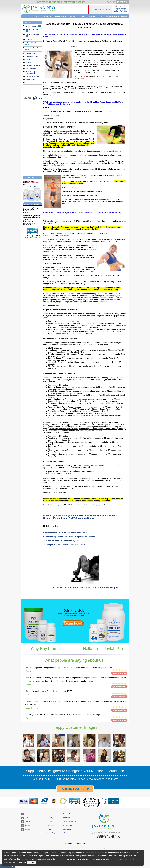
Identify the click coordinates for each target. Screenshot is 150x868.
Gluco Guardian (31, 69)
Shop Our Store (47, 16)
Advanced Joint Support (33, 66)
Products (82, 16)
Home (37, 16)
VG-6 (29, 40)
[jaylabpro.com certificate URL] (34, 99)
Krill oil (28, 59)
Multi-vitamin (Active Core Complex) (32, 73)
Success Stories (111, 16)
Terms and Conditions (70, 822)
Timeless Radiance (33, 26)
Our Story (73, 16)
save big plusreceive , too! (31, 183)
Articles (101, 16)
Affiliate (65, 833)
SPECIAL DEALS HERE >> (100, 9)
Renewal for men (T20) (33, 77)
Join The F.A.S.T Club (75, 789)
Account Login (51, 833)
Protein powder (30, 80)
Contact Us (123, 16)
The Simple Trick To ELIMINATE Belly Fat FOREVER (65, 545)
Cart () (122, 2)
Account (110, 2)
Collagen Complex (31, 53)
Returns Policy (68, 829)
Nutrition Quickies (61, 16)
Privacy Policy (67, 825)
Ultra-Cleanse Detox (32, 56)
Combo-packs (30, 83)
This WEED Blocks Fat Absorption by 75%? (62, 541)
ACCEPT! (32, 862)
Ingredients (92, 16)
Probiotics (29, 62)
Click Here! (32, 186)
